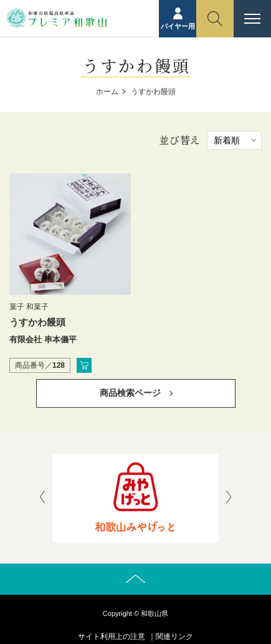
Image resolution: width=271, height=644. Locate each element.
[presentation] (42, 498)
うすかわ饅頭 (37, 322)
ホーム (107, 92)
